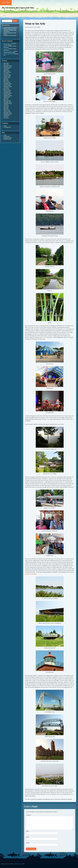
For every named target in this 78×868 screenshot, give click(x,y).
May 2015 (6, 100)
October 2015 (7, 94)
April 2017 (6, 80)
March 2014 (6, 110)
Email (28, 837)
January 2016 (7, 92)
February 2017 (7, 83)
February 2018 (7, 75)
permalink (70, 799)
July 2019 (6, 70)
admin (39, 27)
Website (28, 843)
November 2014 (7, 102)
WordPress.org (7, 139)
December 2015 (7, 93)
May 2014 (6, 107)
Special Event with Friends (54, 799)
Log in (5, 135)
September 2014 (8, 104)
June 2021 (6, 65)
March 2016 (6, 89)
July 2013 (6, 117)
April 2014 (6, 109)
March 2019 (6, 71)
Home (5, 16)
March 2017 (6, 81)
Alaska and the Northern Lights (10, 52)
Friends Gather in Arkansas (10, 28)
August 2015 (7, 97)
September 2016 (8, 87)
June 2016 (6, 88)
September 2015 (8, 96)
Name (28, 831)
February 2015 (7, 101)
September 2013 (8, 114)
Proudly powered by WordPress (7, 864)
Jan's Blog (6, 3)
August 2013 (7, 115)
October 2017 (7, 78)
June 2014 (6, 106)
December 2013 (7, 113)
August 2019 (7, 68)
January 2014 (7, 111)
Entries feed (6, 136)
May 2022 (6, 63)
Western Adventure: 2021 (10, 29)
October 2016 (7, 85)
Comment (29, 815)
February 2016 (7, 91)
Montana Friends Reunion (10, 36)
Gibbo (23, 864)
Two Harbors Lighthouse (31, 574)
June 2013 (6, 118)
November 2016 (7, 84)
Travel (5, 126)
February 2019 (7, 72)
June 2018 (6, 74)
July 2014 (6, 105)
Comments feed (7, 138)
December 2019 (7, 66)
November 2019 (7, 67)
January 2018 (7, 76)
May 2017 (6, 79)
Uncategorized (39, 799)
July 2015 (6, 98)
